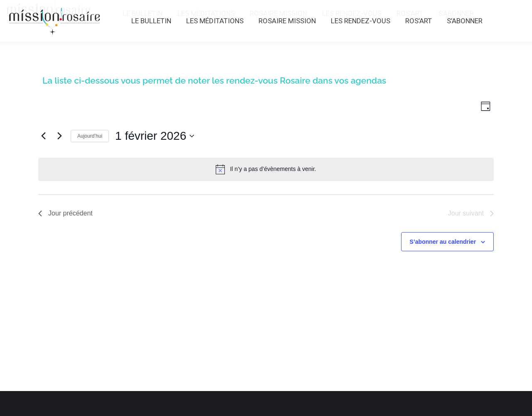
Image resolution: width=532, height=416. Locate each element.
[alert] (266, 169)
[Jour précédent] (43, 136)
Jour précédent (65, 213)
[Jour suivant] (59, 136)
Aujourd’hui (90, 136)
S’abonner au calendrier (443, 242)
